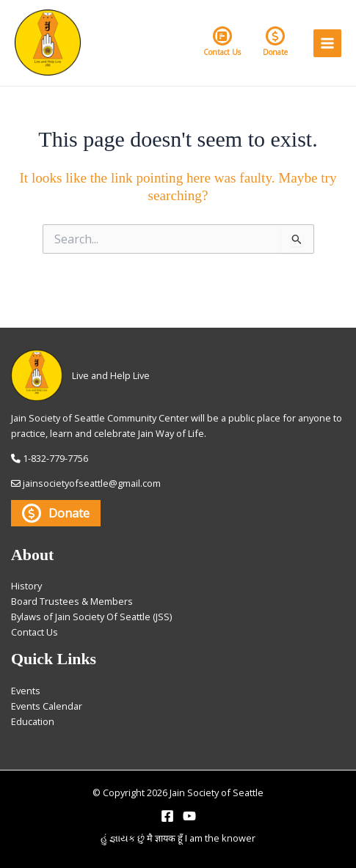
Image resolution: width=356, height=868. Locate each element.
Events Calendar (47, 706)
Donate (275, 42)
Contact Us (222, 42)
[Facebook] (167, 816)
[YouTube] (189, 816)
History (26, 586)
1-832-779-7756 (55, 458)
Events (26, 691)
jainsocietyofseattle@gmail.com (92, 483)
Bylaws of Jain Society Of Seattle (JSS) (91, 617)
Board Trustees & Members (72, 601)
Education (33, 721)
